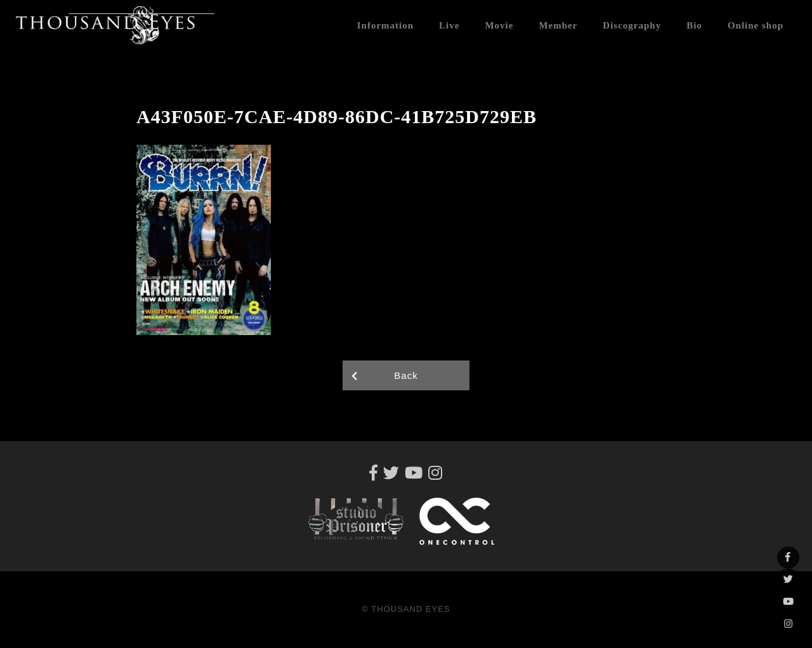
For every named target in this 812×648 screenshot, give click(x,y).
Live (449, 25)
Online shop (756, 25)
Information (385, 25)
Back (406, 375)
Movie (499, 25)
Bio (694, 25)
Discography (632, 25)
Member (558, 25)
